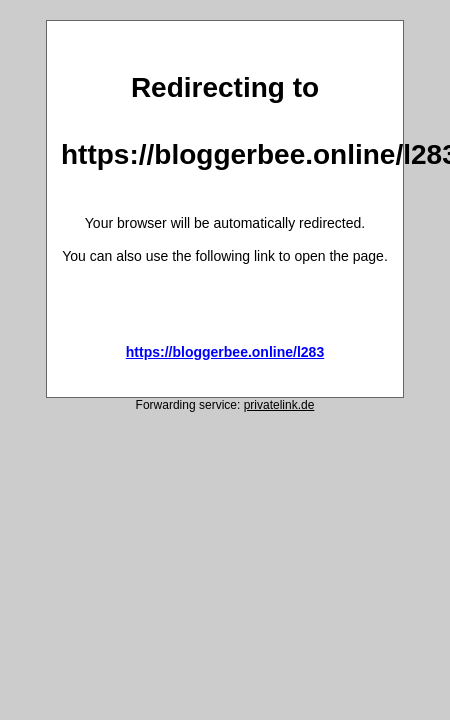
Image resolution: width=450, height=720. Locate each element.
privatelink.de (279, 405)
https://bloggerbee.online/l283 (225, 352)
